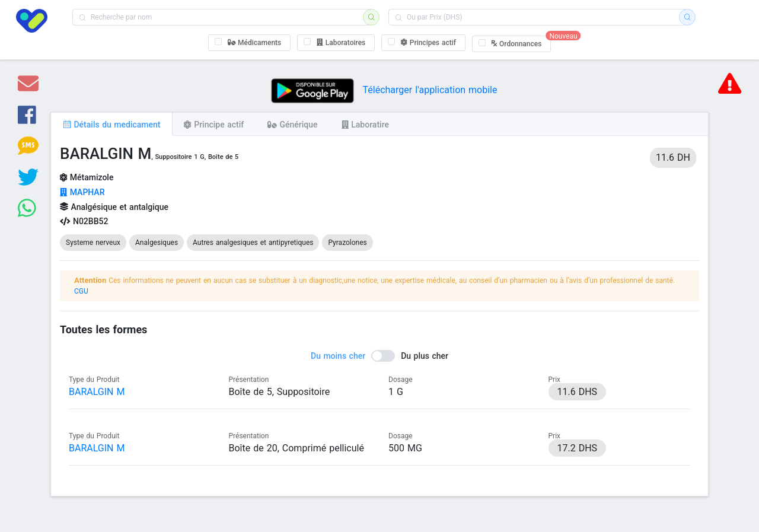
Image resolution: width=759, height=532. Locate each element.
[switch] (379, 356)
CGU (81, 291)
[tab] (111, 124)
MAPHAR (82, 192)
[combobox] (221, 17)
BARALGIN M (97, 392)
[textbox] (221, 17)
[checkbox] (250, 43)
